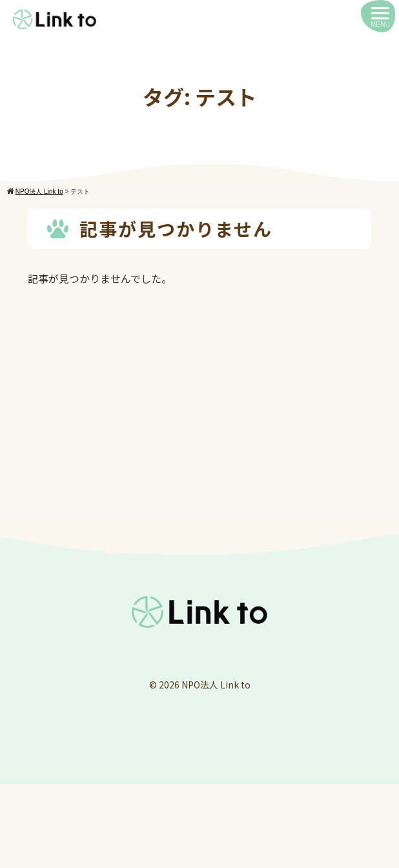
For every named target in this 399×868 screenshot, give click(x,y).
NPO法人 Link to (216, 685)
